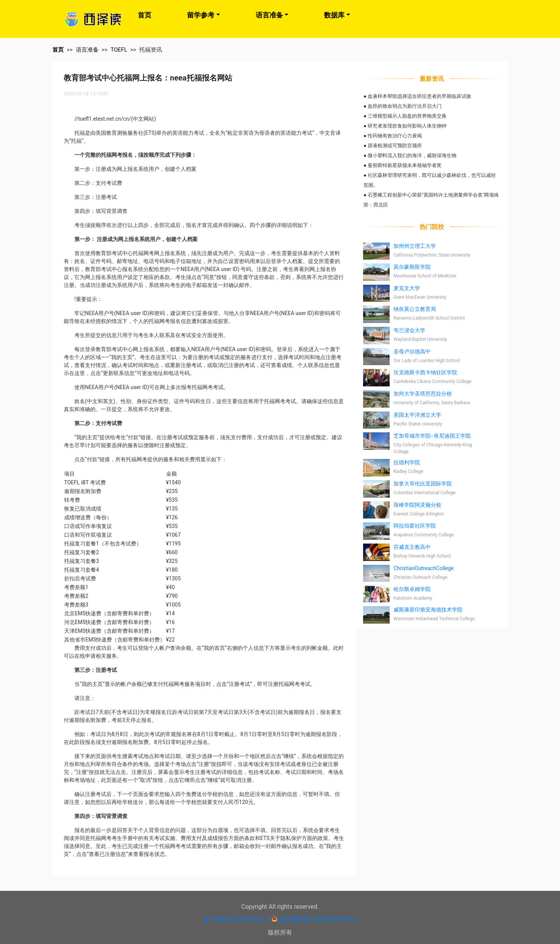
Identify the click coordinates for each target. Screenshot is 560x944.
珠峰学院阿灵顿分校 (417, 505)
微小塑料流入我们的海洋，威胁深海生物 (412, 155)
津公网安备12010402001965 (318, 920)
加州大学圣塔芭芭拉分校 (423, 394)
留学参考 (201, 15)
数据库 (334, 15)
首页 (145, 15)
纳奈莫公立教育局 (415, 309)
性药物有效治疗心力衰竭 (395, 136)
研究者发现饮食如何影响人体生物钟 (407, 126)
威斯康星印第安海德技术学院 (428, 610)
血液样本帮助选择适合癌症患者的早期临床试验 (419, 96)
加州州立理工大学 (415, 246)
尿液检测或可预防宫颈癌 (395, 146)
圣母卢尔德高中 (412, 351)
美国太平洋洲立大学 (417, 415)
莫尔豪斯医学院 (412, 267)
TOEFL (119, 50)
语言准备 (269, 15)
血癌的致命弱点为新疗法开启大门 (405, 106)
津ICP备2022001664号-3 (236, 920)
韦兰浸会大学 (409, 330)
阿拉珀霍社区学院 (415, 526)
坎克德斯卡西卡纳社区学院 (425, 372)
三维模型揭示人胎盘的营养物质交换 (407, 116)
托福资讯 (151, 50)
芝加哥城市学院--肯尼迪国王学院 (432, 436)
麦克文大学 (407, 288)
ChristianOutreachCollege (424, 568)
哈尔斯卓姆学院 (412, 589)
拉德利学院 (407, 462)
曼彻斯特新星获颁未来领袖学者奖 (405, 165)
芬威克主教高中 (412, 547)
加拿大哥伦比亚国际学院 (423, 484)
